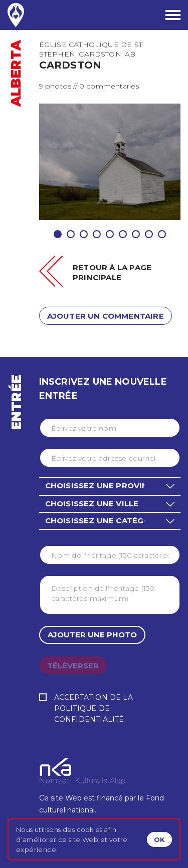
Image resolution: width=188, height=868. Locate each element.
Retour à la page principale (112, 272)
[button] (110, 486)
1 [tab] (58, 234)
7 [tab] (136, 234)
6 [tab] (123, 234)
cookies (89, 829)
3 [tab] (84, 234)
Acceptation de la (110, 709)
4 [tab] (97, 234)
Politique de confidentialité (89, 714)
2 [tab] (71, 234)
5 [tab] (110, 234)
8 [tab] (149, 234)
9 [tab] (162, 234)
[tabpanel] (110, 162)
